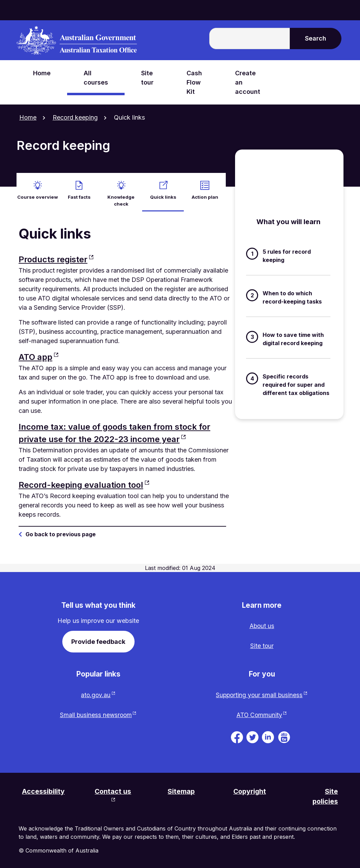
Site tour (262, 644)
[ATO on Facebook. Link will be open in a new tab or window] (237, 735)
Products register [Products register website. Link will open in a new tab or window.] (53, 257)
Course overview (37, 194)
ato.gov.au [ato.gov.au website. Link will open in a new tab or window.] (96, 693)
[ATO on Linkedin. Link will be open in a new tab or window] (268, 735)
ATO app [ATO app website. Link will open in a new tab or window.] (35, 354)
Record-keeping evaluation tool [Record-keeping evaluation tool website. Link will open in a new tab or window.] (81, 482)
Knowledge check (121, 198)
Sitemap (182, 790)
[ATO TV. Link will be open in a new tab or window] (284, 735)
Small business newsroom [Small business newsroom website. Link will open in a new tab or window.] (96, 713)
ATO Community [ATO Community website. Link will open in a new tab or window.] (259, 713)
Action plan (205, 194)
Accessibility (44, 790)
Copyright (250, 790)
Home (28, 117)
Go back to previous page (61, 531)
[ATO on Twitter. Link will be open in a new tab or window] (252, 735)
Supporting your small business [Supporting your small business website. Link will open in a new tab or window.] (259, 693)
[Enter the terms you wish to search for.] (250, 39)
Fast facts (79, 194)
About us (262, 623)
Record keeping (75, 117)
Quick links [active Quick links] (163, 194)
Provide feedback (98, 639)
